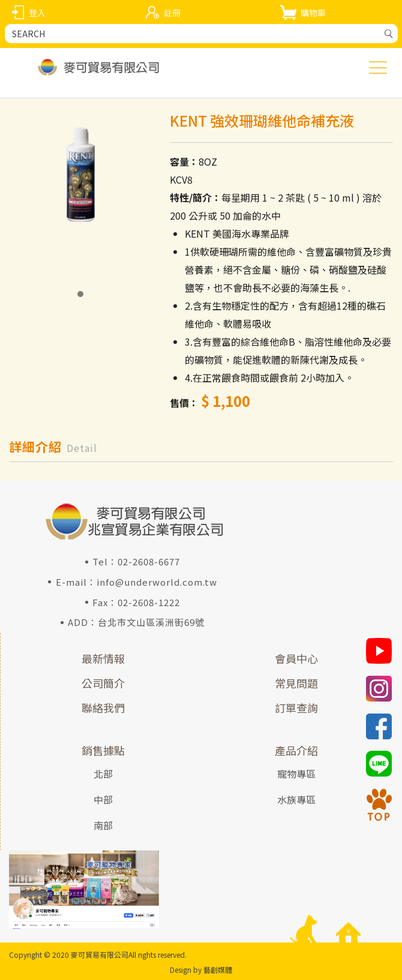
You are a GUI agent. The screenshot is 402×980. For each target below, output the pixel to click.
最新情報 (103, 658)
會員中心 (296, 658)
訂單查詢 (296, 708)
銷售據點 (103, 750)
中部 (103, 799)
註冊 (172, 13)
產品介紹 (296, 750)
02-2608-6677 (149, 561)
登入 (37, 13)
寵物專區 (296, 774)
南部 (103, 825)
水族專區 (296, 799)
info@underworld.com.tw (157, 582)
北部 (103, 774)
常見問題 (296, 683)
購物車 (313, 13)
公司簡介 (103, 683)
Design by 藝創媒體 (201, 969)
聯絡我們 (103, 708)
